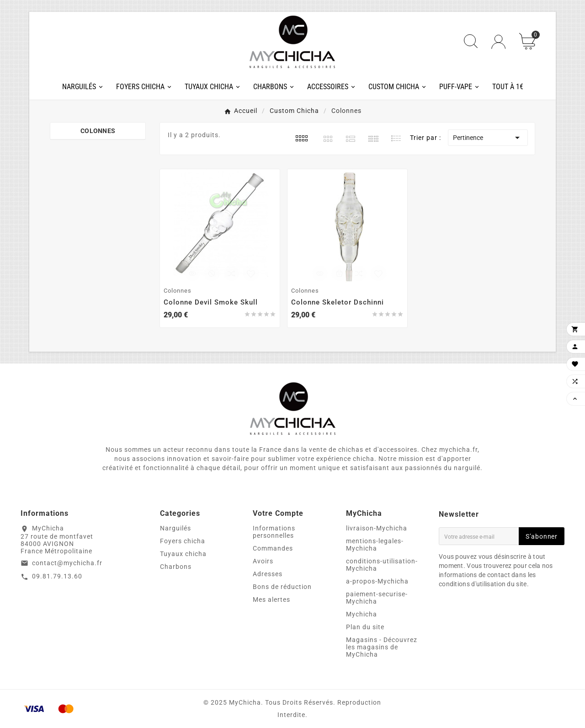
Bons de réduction (282, 587)
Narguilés (175, 528)
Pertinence (488, 138)
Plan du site (365, 627)
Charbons (176, 567)
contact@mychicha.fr (67, 563)
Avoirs (263, 561)
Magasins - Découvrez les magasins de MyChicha (382, 647)
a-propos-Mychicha (377, 581)
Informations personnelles (274, 532)
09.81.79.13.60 (57, 576)
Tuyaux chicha (183, 554)
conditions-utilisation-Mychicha (382, 565)
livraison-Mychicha (377, 528)
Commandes (273, 548)
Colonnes (98, 131)
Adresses (268, 574)
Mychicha (362, 614)
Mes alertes (271, 600)
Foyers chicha (183, 541)
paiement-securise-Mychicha (377, 598)
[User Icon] (498, 42)
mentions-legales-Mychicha (375, 545)
